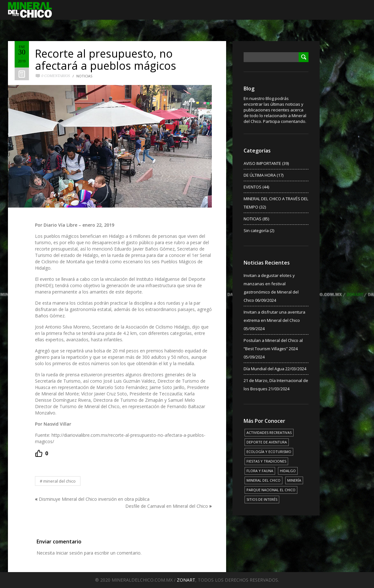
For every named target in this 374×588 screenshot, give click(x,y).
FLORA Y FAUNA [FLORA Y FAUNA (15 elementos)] (260, 471)
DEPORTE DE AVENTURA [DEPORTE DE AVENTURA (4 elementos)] (267, 442)
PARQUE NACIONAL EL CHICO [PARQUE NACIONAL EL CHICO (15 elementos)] (271, 490)
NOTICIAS (84, 76)
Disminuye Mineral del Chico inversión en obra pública (94, 499)
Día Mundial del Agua (264, 369)
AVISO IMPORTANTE (262, 163)
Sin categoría (256, 230)
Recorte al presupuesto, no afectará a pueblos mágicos (106, 60)
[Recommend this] (42, 453)
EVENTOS (253, 187)
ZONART (186, 580)
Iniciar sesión (69, 553)
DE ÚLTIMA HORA (260, 175)
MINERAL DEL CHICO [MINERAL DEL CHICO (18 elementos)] (263, 480)
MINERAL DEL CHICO (59, 481)
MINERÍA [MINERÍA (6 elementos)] (294, 480)
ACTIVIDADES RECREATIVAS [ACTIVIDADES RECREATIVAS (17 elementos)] (269, 432)
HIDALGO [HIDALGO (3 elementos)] (288, 471)
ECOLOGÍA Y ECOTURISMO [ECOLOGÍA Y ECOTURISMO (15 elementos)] (269, 452)
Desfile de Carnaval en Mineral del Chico (167, 506)
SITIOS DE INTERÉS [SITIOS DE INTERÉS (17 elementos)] (262, 499)
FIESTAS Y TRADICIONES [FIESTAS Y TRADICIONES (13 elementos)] (266, 461)
